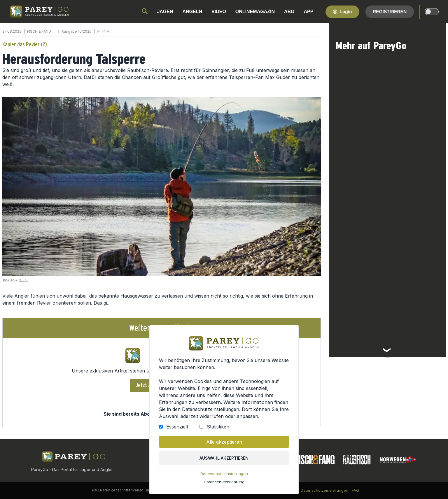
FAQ (355, 490)
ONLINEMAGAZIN (255, 12)
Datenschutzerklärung (224, 482)
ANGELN (192, 12)
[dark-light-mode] (432, 12)
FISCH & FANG (39, 31)
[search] (145, 11)
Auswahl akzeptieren (224, 458)
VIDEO (219, 12)
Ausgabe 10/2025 (76, 31)
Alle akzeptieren (224, 442)
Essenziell (177, 427)
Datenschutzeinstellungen (224, 474)
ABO (289, 12)
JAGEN (165, 12)
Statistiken (218, 427)
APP (309, 12)
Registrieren (390, 12)
